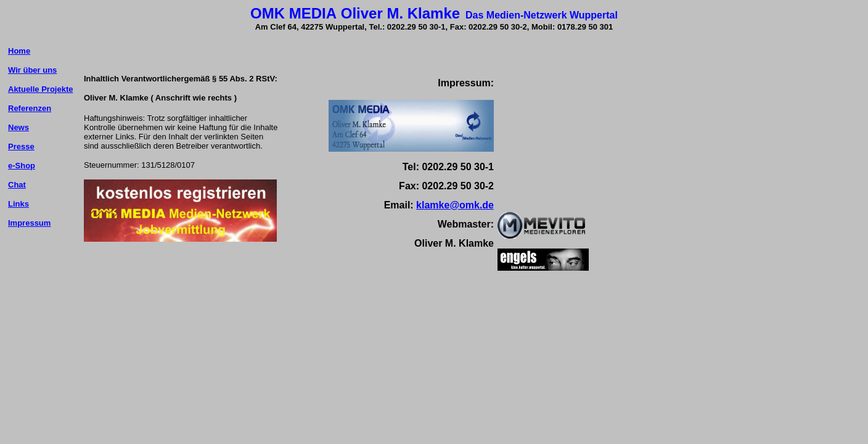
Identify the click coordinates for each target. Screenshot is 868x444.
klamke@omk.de (455, 205)
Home (19, 51)
